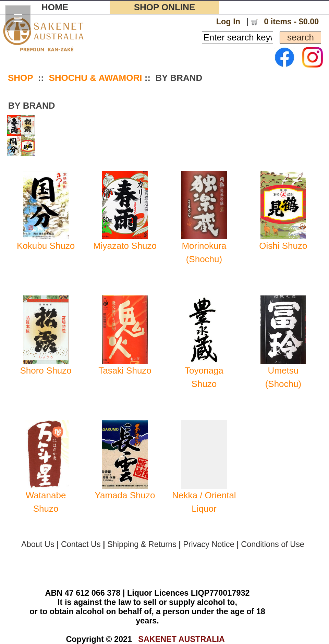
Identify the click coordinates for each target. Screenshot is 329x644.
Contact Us (81, 544)
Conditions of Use (273, 544)
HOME (55, 7)
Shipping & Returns (142, 544)
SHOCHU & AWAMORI (95, 78)
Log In (228, 22)
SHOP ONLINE (165, 7)
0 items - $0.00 (290, 22)
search (300, 37)
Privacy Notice (209, 544)
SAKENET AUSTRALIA (181, 639)
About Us (38, 544)
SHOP (20, 78)
